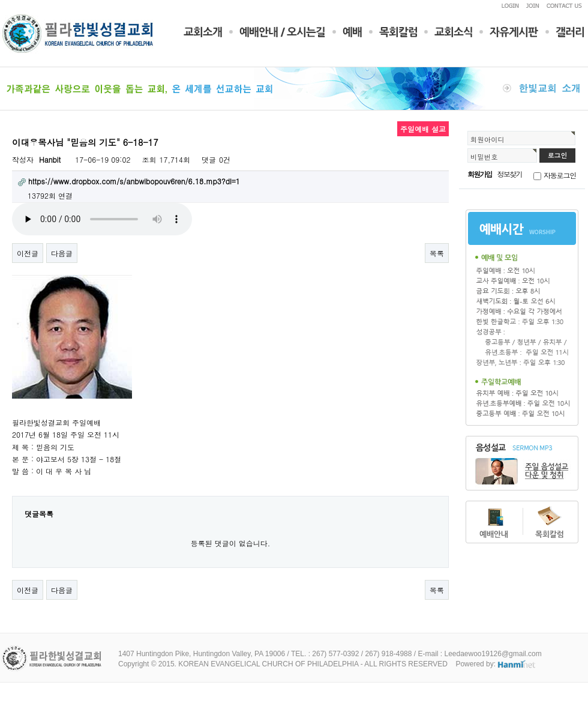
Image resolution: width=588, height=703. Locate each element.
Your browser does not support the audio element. (102, 219)
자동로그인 (560, 175)
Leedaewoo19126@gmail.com (493, 654)
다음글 (62, 253)
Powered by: (496, 664)
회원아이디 (487, 139)
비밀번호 (484, 157)
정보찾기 (510, 174)
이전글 (28, 253)
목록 (437, 253)
